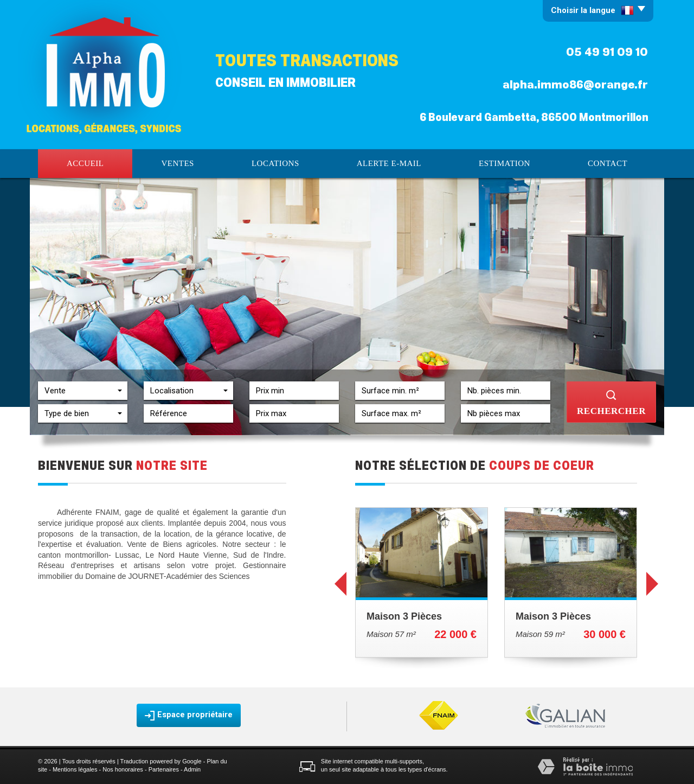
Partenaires (164, 769)
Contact (608, 163)
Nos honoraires (123, 769)
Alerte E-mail (389, 163)
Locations (275, 163)
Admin (192, 769)
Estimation (505, 163)
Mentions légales (75, 769)
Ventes (178, 163)
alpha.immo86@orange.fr (575, 85)
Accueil (85, 163)
